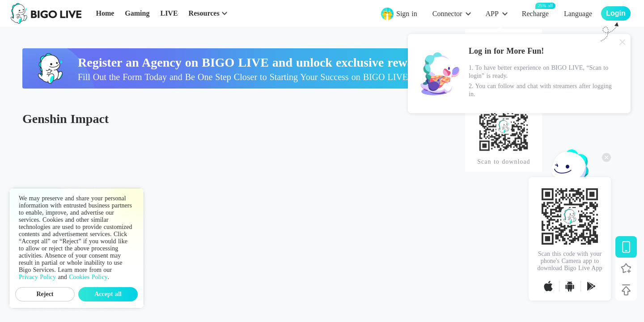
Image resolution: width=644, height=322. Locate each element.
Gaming (137, 13)
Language (578, 14)
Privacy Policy (37, 277)
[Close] (623, 42)
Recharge (535, 13)
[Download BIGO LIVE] (626, 247)
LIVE (169, 13)
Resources (204, 13)
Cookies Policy (88, 277)
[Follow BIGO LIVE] (626, 268)
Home (105, 13)
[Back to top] (626, 290)
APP (492, 14)
